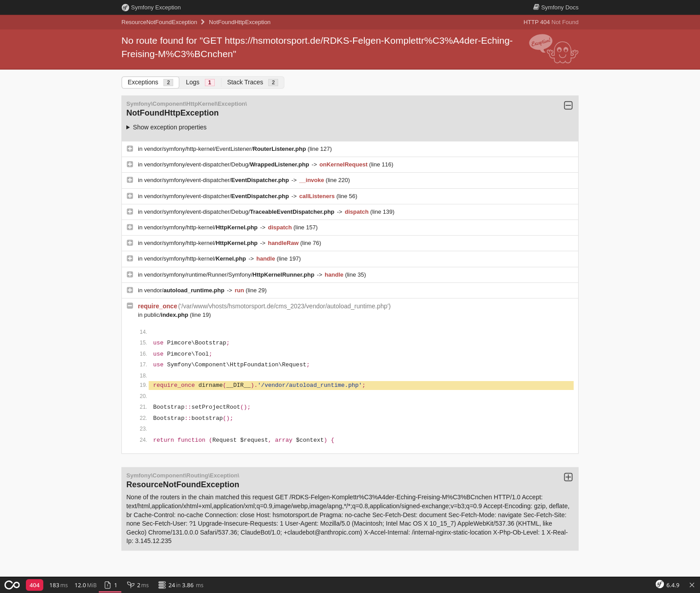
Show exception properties (170, 127)
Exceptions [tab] (150, 82)
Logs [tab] (200, 82)
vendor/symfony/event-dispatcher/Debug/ (227, 164)
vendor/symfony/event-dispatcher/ (217, 180)
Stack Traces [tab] (253, 82)
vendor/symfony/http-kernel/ (202, 227)
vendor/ (185, 290)
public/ (167, 315)
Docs (556, 7)
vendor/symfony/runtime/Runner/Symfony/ (230, 275)
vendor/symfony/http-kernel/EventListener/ (226, 149)
